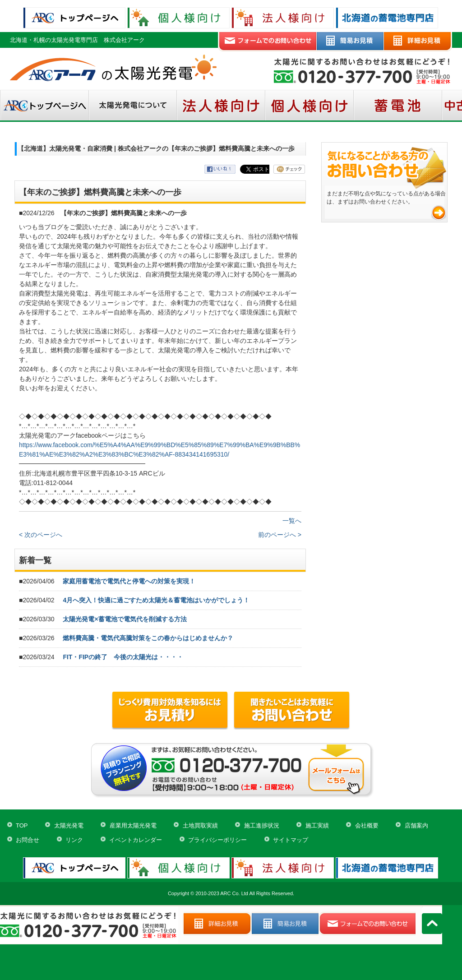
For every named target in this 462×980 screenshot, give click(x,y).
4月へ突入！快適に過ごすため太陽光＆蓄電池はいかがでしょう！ (156, 600)
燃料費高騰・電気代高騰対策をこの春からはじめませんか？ (148, 638)
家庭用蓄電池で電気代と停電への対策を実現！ (129, 581)
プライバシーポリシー (217, 840)
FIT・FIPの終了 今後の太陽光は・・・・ (123, 657)
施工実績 (317, 825)
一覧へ (292, 521)
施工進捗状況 (262, 825)
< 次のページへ (41, 535)
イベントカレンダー (136, 840)
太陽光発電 (69, 825)
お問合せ (28, 840)
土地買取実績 (200, 825)
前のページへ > (280, 535)
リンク (74, 840)
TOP (22, 825)
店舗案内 (416, 825)
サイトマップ (291, 840)
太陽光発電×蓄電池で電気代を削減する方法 (125, 619)
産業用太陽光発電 (133, 825)
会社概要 (367, 825)
